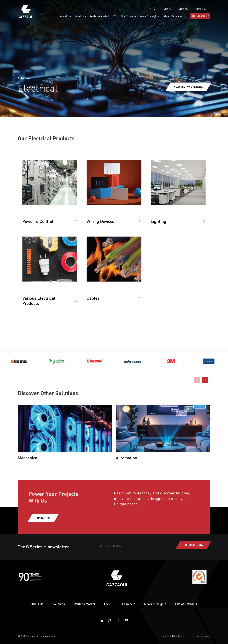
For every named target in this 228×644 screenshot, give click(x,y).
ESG (115, 16)
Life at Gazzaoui (186, 604)
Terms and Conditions (173, 636)
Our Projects (128, 16)
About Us (65, 16)
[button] (205, 380)
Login (183, 9)
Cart (168, 9)
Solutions (59, 604)
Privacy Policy (203, 636)
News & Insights (149, 16)
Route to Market (84, 604)
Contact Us (201, 9)
